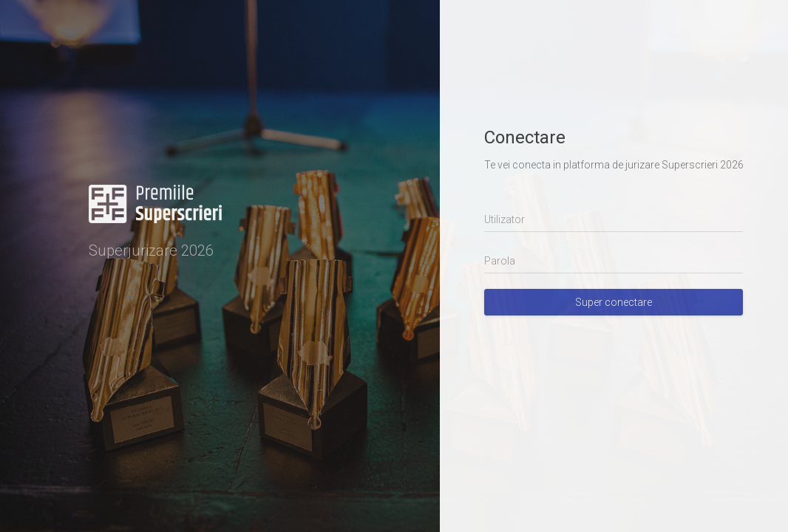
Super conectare (614, 302)
